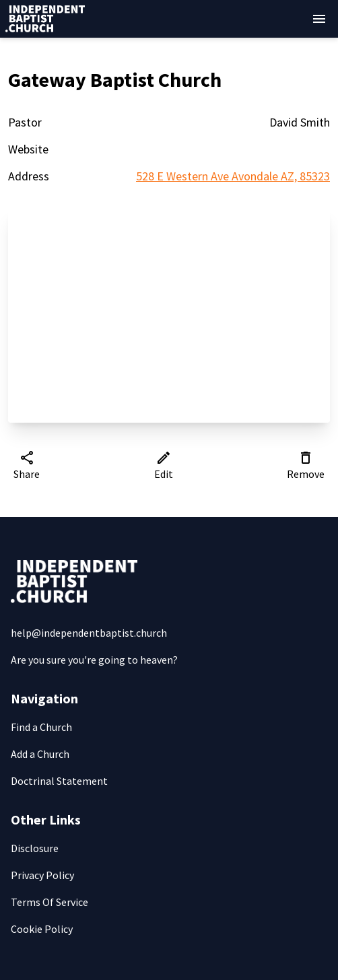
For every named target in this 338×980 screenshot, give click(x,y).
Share (27, 465)
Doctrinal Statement (59, 781)
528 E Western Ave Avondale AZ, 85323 (233, 176)
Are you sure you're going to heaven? (94, 660)
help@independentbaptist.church (89, 633)
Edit (164, 465)
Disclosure (35, 848)
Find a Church (41, 727)
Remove (306, 465)
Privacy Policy (42, 875)
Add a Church (40, 754)
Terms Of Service (49, 902)
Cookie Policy (42, 929)
